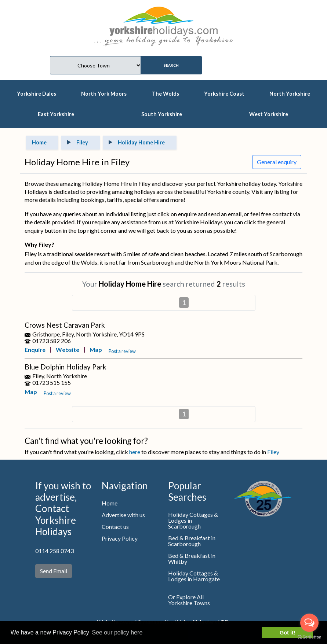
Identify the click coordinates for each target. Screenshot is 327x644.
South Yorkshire (162, 114)
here (135, 452)
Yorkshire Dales (37, 94)
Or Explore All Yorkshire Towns (189, 600)
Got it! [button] (287, 633)
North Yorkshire (290, 94)
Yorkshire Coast (224, 94)
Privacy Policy (120, 538)
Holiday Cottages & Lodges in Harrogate (194, 576)
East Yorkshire (56, 114)
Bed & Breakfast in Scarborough (192, 541)
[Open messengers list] (309, 623)
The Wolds (166, 94)
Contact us (115, 527)
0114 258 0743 (54, 551)
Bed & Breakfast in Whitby (192, 558)
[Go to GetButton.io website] (309, 637)
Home (110, 503)
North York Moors (104, 94)
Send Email (54, 571)
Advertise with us (123, 515)
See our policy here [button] (117, 632)
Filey (273, 452)
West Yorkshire (269, 114)
